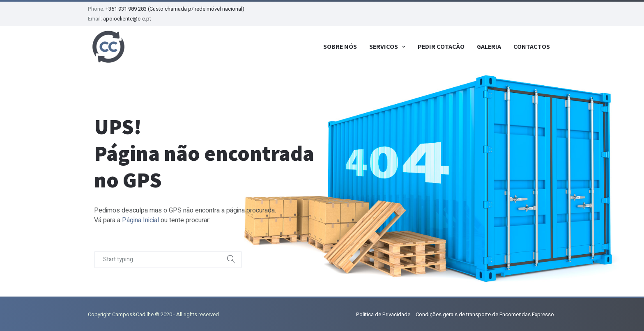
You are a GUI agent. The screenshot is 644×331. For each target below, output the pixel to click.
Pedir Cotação (441, 47)
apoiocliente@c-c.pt (127, 19)
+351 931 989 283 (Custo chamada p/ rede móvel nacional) (175, 9)
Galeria (489, 47)
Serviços (384, 47)
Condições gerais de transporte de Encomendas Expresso (485, 314)
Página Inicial (140, 220)
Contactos (532, 47)
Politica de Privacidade (383, 314)
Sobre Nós (340, 47)
